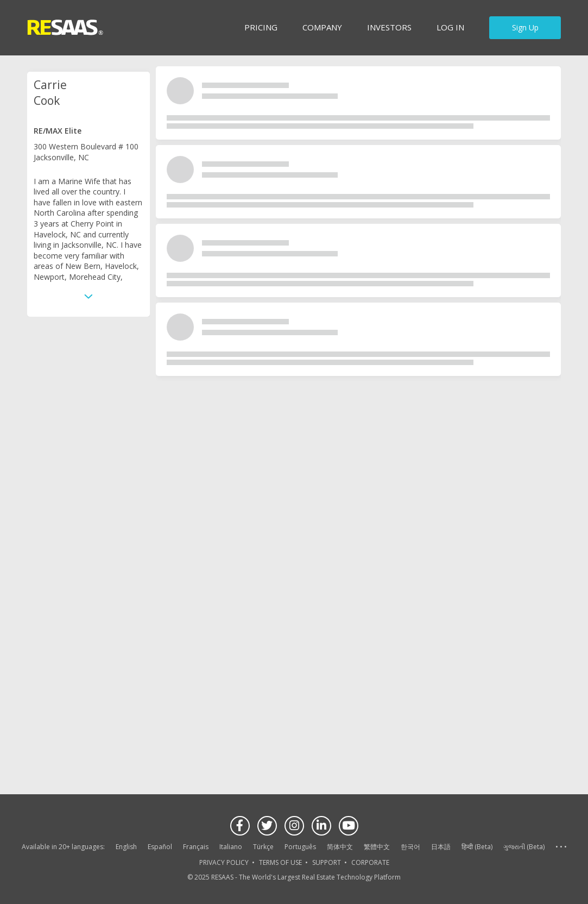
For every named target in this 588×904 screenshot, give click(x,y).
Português (300, 847)
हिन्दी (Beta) (477, 847)
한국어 (410, 847)
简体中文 (340, 847)
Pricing (261, 27)
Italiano (231, 847)
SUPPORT (327, 862)
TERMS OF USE (280, 862)
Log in (450, 27)
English (126, 847)
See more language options (561, 847)
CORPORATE (370, 862)
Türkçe (263, 847)
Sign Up (525, 27)
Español (160, 847)
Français (196, 847)
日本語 (441, 847)
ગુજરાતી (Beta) (524, 847)
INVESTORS (389, 27)
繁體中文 (377, 847)
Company (322, 27)
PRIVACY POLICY (224, 862)
